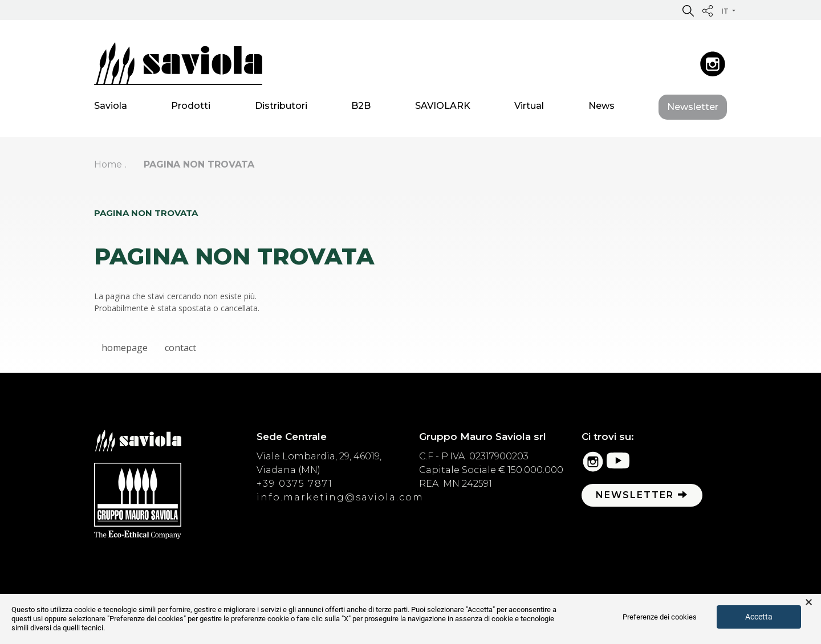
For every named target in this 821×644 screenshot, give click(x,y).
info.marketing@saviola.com (340, 497)
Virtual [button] (529, 108)
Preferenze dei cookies (660, 617)
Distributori (281, 108)
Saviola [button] (111, 108)
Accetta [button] (759, 617)
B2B (361, 108)
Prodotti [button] (191, 108)
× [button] (809, 602)
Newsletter (693, 109)
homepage (125, 348)
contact (180, 348)
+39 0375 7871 (295, 484)
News (601, 108)
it (726, 11)
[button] (688, 10)
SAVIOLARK (443, 108)
